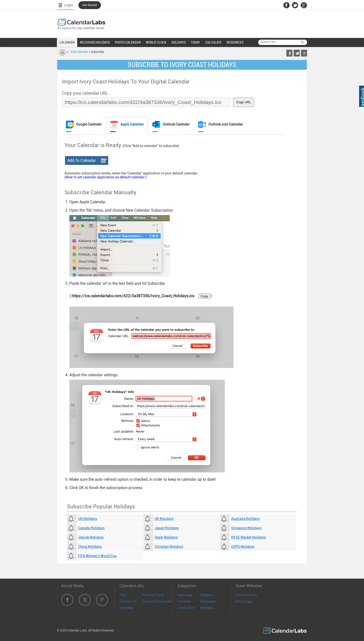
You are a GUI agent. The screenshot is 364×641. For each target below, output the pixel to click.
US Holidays (88, 519)
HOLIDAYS (179, 42)
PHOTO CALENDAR (128, 42)
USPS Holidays (243, 547)
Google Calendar (84, 125)
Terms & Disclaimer (157, 601)
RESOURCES (235, 42)
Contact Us (128, 601)
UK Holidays (164, 519)
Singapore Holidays (246, 528)
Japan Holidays (167, 528)
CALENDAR (67, 42)
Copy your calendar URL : (86, 93)
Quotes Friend (246, 595)
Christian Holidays (169, 547)
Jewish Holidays (91, 537)
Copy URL (243, 102)
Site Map (126, 608)
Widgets (207, 595)
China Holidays (90, 547)
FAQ (123, 595)
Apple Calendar (127, 125)
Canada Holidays (91, 528)
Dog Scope (244, 601)
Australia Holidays (245, 519)
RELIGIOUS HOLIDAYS (95, 42)
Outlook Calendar (171, 125)
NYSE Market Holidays (248, 537)
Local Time (186, 608)
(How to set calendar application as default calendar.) (106, 177)
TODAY (195, 42)
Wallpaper (208, 601)
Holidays (207, 608)
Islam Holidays (166, 537)
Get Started (90, 5)
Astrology (185, 595)
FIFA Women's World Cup (97, 556)
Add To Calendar (82, 160)
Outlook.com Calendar (220, 125)
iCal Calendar (79, 52)
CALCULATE (213, 42)
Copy (204, 296)
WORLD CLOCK (156, 42)
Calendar (184, 601)
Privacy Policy (153, 595)
